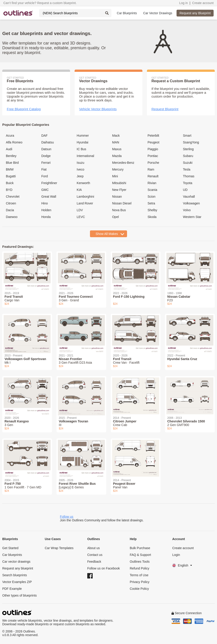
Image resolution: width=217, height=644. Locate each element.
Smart (187, 136)
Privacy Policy (140, 582)
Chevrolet (13, 197)
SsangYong (191, 142)
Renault (153, 176)
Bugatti (11, 176)
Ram (151, 169)
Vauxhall (189, 197)
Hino (45, 203)
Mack (116, 136)
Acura (10, 136)
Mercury (118, 169)
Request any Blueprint (195, 13)
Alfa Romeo (14, 142)
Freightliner (49, 183)
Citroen (11, 203)
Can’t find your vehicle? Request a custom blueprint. (40, 3)
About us (93, 548)
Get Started (10, 548)
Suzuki (188, 163)
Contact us (95, 555)
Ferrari (46, 163)
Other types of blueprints (20, 595)
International (85, 156)
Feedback (94, 562)
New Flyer (119, 190)
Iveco (80, 169)
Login (176, 555)
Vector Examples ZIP (17, 582)
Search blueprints (15, 575)
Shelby (152, 210)
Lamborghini (85, 197)
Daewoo (12, 217)
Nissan (117, 197)
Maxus (117, 149)
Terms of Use (139, 575)
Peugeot (153, 142)
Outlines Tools (140, 562)
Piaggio (153, 149)
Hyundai (82, 142)
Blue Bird (12, 163)
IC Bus (81, 149)
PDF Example (12, 589)
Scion (152, 197)
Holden (46, 210)
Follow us (67, 517)
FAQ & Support (140, 555)
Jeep (80, 176)
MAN (116, 142)
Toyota (188, 183)
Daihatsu (48, 142)
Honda (46, 217)
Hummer (83, 136)
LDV (80, 210)
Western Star (192, 217)
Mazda (117, 156)
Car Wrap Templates (59, 548)
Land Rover (85, 203)
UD (185, 190)
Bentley (11, 156)
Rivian (152, 183)
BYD (9, 190)
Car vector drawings (16, 562)
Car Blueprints (127, 13)
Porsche (153, 163)
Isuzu (80, 163)
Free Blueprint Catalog (24, 109)
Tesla (187, 169)
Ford (45, 176)
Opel (116, 217)
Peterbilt (153, 136)
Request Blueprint (165, 109)
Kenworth (83, 183)
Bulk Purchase (140, 548)
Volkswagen (191, 203)
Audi (9, 149)
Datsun (46, 149)
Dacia (10, 210)
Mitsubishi (119, 183)
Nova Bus (119, 210)
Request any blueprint (18, 568)
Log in (184, 3)
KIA (79, 190)
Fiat (44, 169)
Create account (203, 3)
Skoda (152, 217)
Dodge (46, 156)
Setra (151, 203)
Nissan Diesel (122, 203)
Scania (152, 190)
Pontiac (153, 156)
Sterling (188, 149)
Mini (115, 176)
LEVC (81, 217)
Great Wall (49, 197)
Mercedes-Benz (123, 163)
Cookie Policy (139, 589)
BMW (10, 169)
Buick (10, 183)
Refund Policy (139, 568)
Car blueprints (12, 555)
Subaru (188, 156)
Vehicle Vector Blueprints (98, 109)
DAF (45, 136)
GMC (45, 190)
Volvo (187, 210)
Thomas (189, 176)
